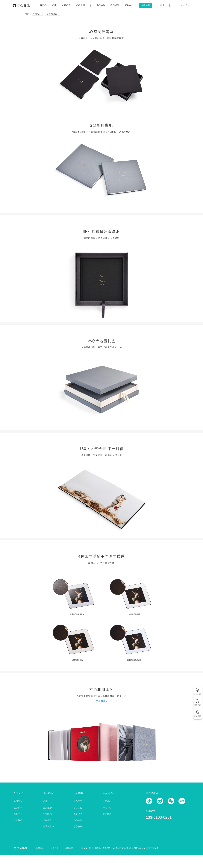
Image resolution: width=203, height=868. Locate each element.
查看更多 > (48, 826)
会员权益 (107, 801)
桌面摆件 (47, 820)
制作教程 (107, 814)
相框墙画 (47, 814)
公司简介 (18, 801)
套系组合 (47, 808)
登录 (163, 5)
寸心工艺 (78, 808)
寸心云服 (185, 5)
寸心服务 (78, 826)
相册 (45, 801)
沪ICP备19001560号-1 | (121, 848)
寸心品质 (78, 820)
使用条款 (40, 848)
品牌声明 (69, 848)
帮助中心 (107, 808)
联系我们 (18, 820)
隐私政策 (54, 848)
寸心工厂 (78, 801)
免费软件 (78, 814)
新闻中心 (18, 814)
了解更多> (102, 701)
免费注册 (146, 5)
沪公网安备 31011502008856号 (145, 848)
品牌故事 (18, 808)
